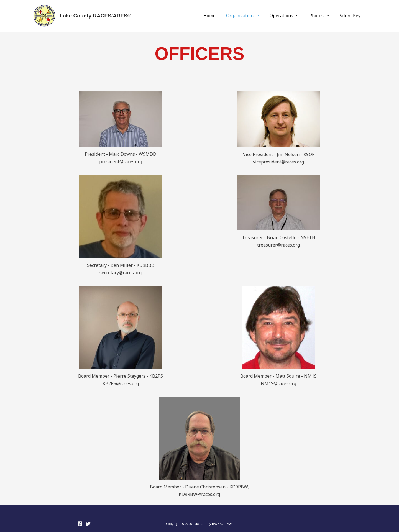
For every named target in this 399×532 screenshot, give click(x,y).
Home (217, 16)
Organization (246, 16)
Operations (286, 16)
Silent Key (351, 16)
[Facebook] (80, 524)
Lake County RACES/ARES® (96, 16)
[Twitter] (88, 524)
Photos (319, 16)
